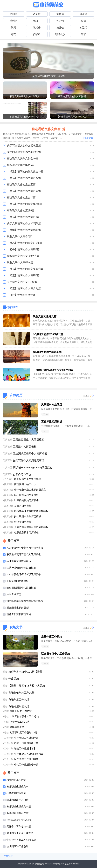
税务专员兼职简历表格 (19, 614)
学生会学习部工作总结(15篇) (22, 840)
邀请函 (83, 14)
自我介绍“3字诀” (23, 474)
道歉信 (60, 14)
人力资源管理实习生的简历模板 (31, 527)
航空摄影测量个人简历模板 (21, 588)
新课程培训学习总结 (17, 813)
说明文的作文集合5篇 (19, 236)
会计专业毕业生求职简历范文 (30, 490)
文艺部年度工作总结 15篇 (23, 732)
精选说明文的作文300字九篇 (23, 256)
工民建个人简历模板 (25, 447)
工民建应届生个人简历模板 (29, 440)
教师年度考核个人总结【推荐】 (27, 672)
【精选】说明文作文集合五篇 (24, 191)
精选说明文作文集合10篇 (21, 197)
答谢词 (60, 21)
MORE (86, 396)
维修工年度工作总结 (21, 711)
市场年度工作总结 (19, 700)
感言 (14, 34)
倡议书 (37, 21)
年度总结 (14, 679)
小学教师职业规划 (16, 793)
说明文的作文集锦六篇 (20, 262)
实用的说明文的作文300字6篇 (24, 152)
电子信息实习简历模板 (26, 495)
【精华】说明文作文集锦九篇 (24, 230)
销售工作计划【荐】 (25, 749)
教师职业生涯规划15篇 (19, 806)
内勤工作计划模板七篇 (26, 743)
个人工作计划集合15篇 (26, 765)
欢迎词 (83, 28)
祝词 (14, 28)
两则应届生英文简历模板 (28, 479)
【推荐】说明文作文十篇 (21, 295)
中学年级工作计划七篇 (26, 738)
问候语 (37, 34)
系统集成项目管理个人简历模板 (24, 554)
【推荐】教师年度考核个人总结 (27, 686)
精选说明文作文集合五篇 (21, 184)
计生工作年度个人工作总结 (24, 716)
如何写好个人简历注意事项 (29, 461)
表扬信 (37, 14)
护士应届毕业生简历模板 (28, 516)
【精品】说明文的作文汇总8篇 (25, 243)
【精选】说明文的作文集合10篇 (25, 171)
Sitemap (76, 864)
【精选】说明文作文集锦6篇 (23, 275)
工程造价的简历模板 (17, 581)
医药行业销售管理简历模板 (21, 568)
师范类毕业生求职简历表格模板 (31, 511)
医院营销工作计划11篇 (26, 759)
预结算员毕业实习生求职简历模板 (25, 601)
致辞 (83, 34)
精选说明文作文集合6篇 (21, 165)
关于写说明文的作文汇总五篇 (24, 146)
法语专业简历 (14, 594)
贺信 (83, 21)
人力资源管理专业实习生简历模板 (25, 548)
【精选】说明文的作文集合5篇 (25, 204)
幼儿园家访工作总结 (17, 846)
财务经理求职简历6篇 (18, 608)
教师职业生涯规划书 (17, 787)
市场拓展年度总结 (19, 707)
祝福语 (37, 28)
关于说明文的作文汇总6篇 (22, 282)
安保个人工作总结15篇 (19, 826)
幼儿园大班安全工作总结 (20, 833)
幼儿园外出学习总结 (17, 800)
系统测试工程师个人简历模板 (30, 454)
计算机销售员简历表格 (26, 500)
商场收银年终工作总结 (21, 693)
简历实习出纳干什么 (25, 484)
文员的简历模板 (23, 506)
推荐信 (60, 28)
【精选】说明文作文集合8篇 (23, 217)
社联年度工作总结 (19, 722)
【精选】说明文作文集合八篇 (24, 178)
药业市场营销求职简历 (19, 561)
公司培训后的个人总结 (19, 820)
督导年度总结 (17, 727)
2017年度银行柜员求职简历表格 (24, 574)
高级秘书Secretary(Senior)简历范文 (33, 468)
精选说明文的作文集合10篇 (23, 158)
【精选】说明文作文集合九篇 (24, 288)
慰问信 (14, 14)
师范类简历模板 (23, 522)
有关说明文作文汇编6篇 (21, 210)
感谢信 (14, 21)
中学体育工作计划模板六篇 (29, 754)
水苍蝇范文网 (38, 864)
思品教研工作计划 (16, 780)
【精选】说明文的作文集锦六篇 (25, 269)
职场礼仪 (60, 34)
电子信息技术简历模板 (26, 533)
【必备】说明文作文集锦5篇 (23, 249)
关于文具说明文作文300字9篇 (24, 223)
